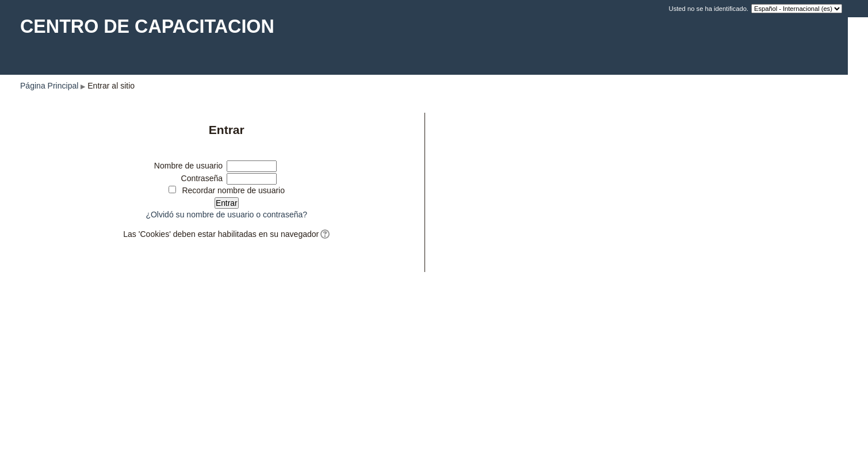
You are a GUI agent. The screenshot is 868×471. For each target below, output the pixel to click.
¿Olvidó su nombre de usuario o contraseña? (226, 215)
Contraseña (202, 178)
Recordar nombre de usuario (233, 190)
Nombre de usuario (188, 166)
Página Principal (49, 86)
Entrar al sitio (111, 86)
